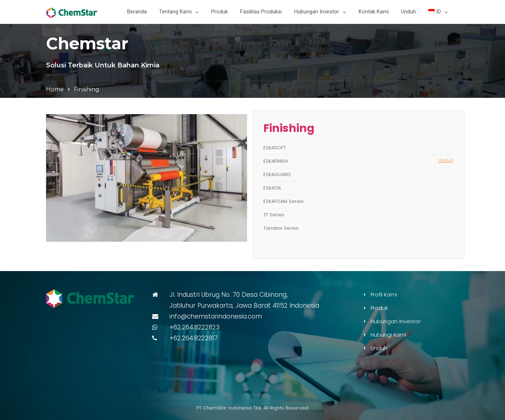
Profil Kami (384, 295)
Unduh (408, 12)
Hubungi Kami (389, 335)
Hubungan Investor (317, 12)
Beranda (137, 12)
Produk (220, 12)
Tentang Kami (175, 12)
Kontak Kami (374, 12)
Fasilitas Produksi (261, 12)
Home (55, 89)
